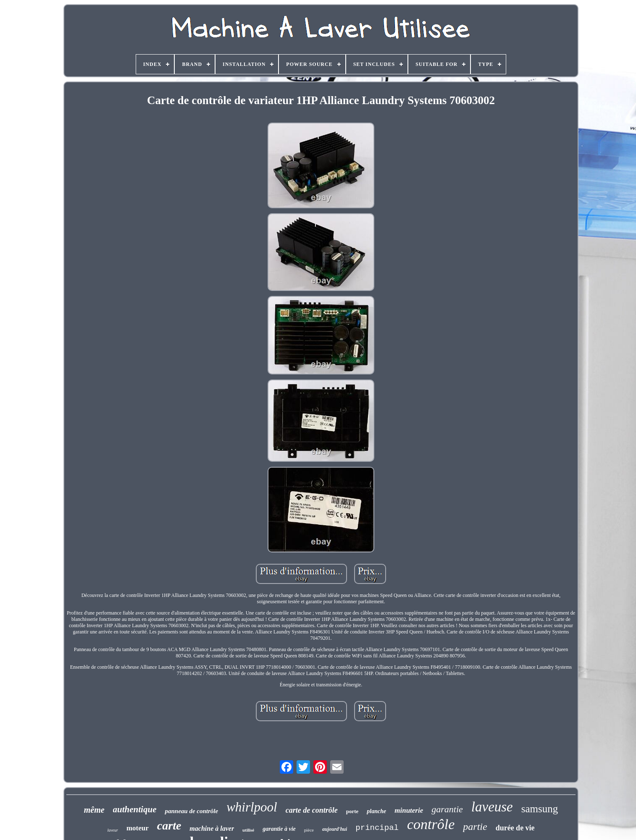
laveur (113, 830)
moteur (138, 828)
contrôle (431, 824)
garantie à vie (279, 829)
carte (169, 826)
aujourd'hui (335, 829)
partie (475, 827)
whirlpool (252, 807)
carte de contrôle (312, 810)
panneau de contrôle (191, 811)
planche (376, 811)
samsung (540, 809)
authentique (135, 809)
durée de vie (515, 828)
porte (352, 811)
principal (377, 828)
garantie (447, 809)
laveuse (492, 807)
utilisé (248, 830)
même (94, 810)
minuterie (409, 810)
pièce (309, 830)
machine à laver (212, 828)
